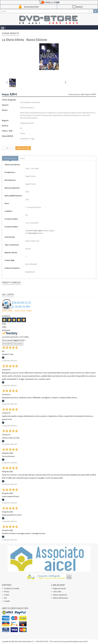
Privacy (7, 592)
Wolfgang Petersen (27, 123)
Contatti (7, 601)
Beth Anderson (33, 118)
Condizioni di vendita (12, 589)
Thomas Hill (80, 113)
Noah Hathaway (43, 115)
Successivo (18, 344)
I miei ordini (57, 592)
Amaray (28, 249)
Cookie (6, 595)
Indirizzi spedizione (60, 595)
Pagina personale (59, 589)
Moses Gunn (32, 115)
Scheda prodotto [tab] (10, 158)
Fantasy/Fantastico (27, 108)
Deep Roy (89, 113)
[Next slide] (65, 83)
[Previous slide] (7, 83)
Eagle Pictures (31, 176)
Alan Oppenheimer (56, 115)
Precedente (7, 344)
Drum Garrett (47, 113)
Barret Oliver (25, 113)
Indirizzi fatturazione (60, 598)
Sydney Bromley (69, 115)
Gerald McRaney (36, 113)
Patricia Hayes (81, 115)
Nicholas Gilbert (70, 113)
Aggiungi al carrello (23, 148)
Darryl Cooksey (58, 113)
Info (5, 598)
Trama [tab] (22, 158)
